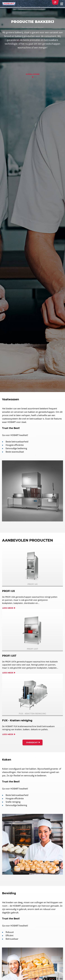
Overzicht (32, 742)
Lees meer (8, 608)
